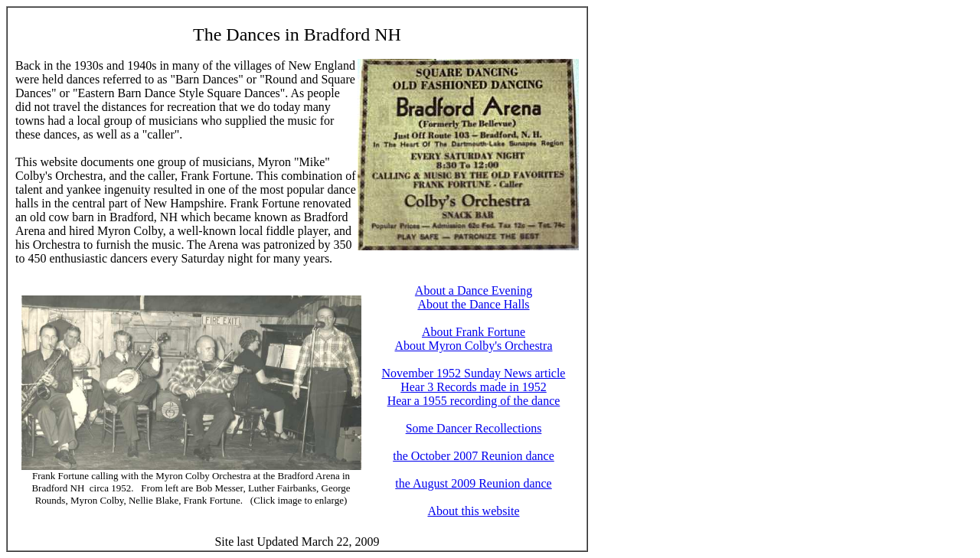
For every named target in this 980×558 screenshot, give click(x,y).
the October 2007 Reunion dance (474, 456)
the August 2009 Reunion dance (473, 483)
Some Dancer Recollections (474, 428)
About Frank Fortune (474, 332)
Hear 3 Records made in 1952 (474, 387)
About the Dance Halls (473, 304)
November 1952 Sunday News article (474, 373)
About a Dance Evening (474, 290)
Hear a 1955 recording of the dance (474, 401)
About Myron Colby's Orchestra (474, 346)
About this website (474, 511)
